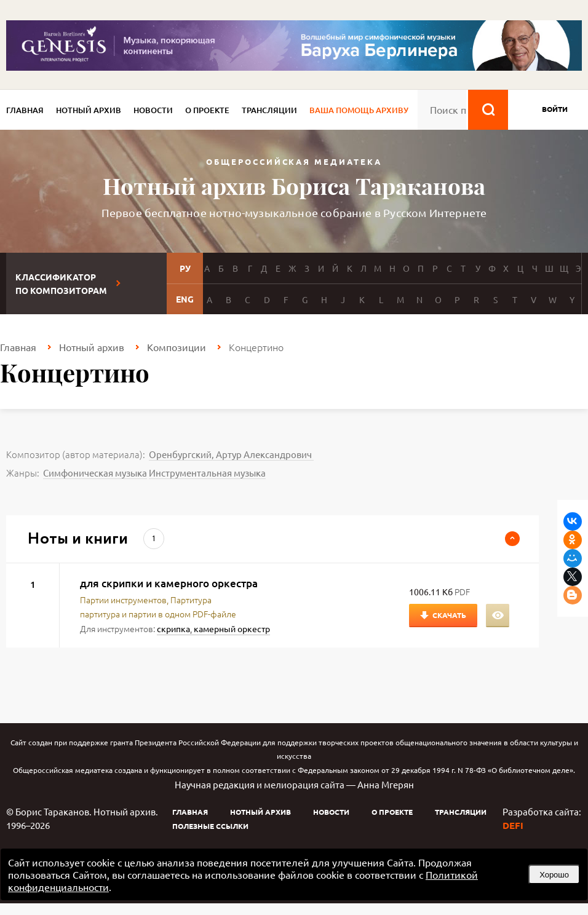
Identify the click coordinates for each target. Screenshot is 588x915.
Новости (153, 110)
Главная (25, 110)
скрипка (173, 628)
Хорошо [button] (554, 875)
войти (555, 109)
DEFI (513, 825)
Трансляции (269, 110)
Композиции (177, 347)
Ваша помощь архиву (359, 110)
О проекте (207, 110)
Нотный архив (89, 110)
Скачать (449, 615)
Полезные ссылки (210, 826)
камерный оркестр (232, 628)
